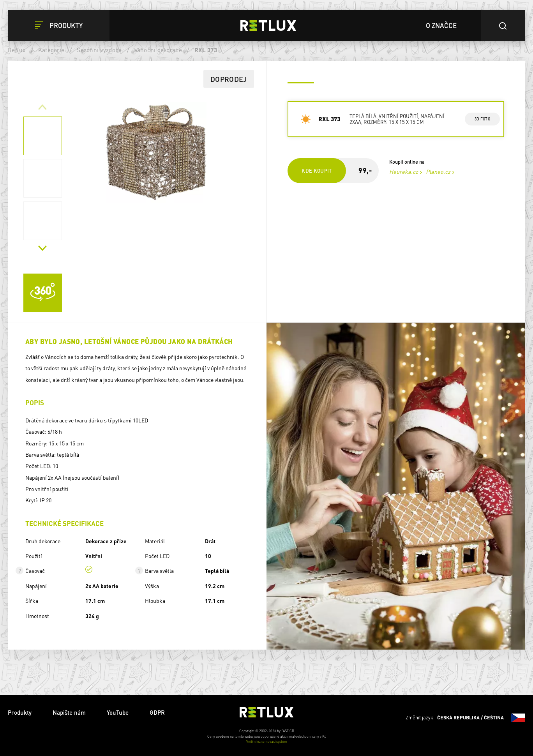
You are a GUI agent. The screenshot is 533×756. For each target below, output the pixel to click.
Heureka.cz (404, 171)
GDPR (157, 712)
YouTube (118, 712)
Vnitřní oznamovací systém (267, 741)
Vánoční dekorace (158, 50)
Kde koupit (317, 170)
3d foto (482, 119)
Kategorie (51, 50)
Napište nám (69, 712)
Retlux (17, 50)
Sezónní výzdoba (99, 50)
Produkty (20, 712)
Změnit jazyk (465, 718)
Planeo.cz (438, 171)
